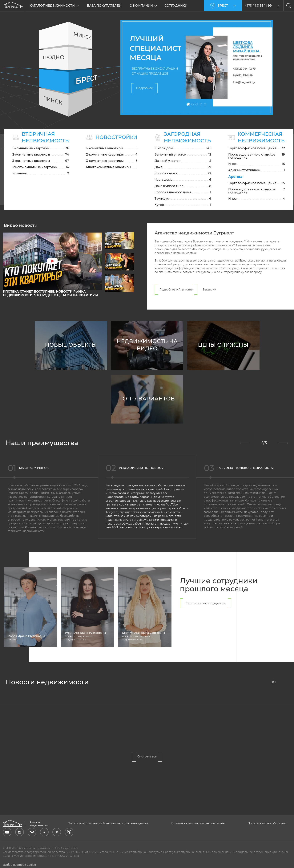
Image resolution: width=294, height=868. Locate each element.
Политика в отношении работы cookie (198, 823)
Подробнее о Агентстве (176, 299)
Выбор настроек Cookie (19, 865)
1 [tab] (188, 104)
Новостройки (117, 137)
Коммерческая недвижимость (262, 137)
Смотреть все (147, 766)
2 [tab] (192, 104)
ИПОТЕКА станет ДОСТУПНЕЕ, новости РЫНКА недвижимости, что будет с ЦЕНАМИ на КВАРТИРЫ (50, 303)
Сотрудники (176, 6)
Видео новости (21, 235)
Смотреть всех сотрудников (205, 613)
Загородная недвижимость (188, 137)
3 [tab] (197, 104)
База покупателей (104, 6)
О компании (141, 6)
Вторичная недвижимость (45, 137)
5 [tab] (205, 104)
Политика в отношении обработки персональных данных (108, 823)
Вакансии (209, 299)
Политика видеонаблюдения (268, 823)
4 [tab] (201, 104)
